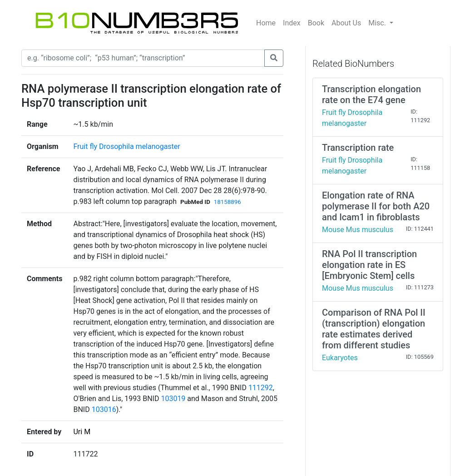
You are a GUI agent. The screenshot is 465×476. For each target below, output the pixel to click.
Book (316, 23)
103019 (173, 399)
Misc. (378, 23)
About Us (346, 23)
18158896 (228, 202)
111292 (261, 388)
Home (266, 23)
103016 (104, 409)
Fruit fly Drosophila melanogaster (126, 146)
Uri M (82, 432)
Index (292, 23)
